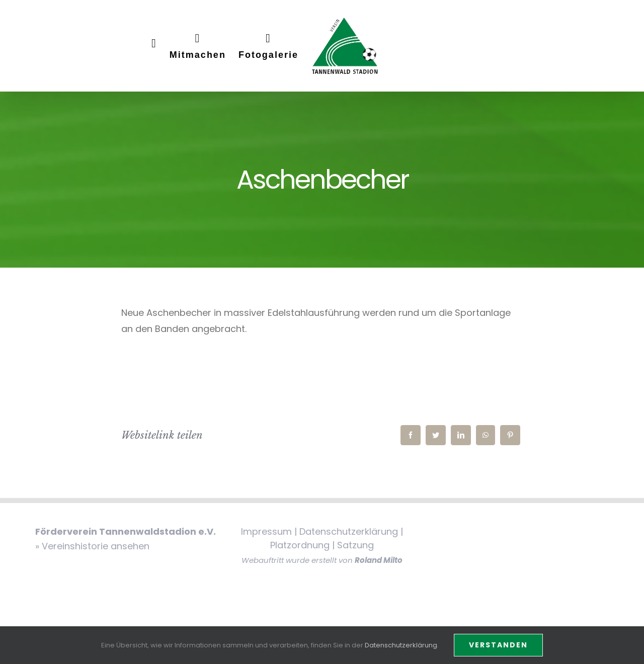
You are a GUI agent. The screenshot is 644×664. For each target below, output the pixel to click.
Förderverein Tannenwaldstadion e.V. (126, 531)
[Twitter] (436, 435)
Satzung (355, 545)
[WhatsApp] (486, 435)
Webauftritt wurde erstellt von (322, 560)
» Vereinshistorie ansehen (92, 546)
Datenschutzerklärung (349, 531)
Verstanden (498, 645)
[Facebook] (411, 435)
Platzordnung (300, 545)
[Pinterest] (510, 435)
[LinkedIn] (461, 435)
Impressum (266, 531)
